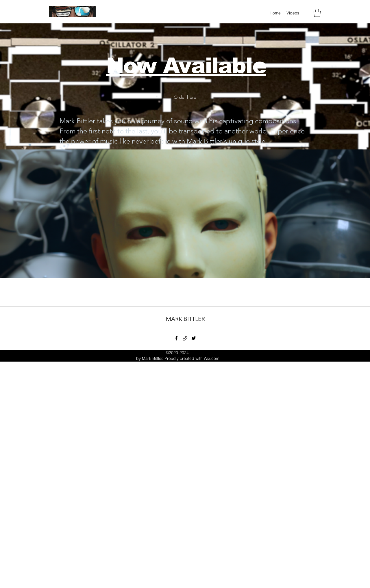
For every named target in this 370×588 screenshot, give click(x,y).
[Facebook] (176, 338)
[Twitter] (194, 338)
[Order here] (185, 97)
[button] (317, 13)
